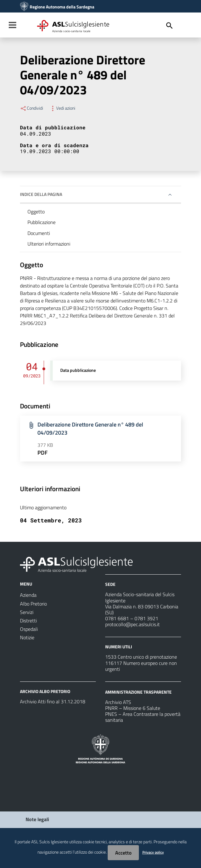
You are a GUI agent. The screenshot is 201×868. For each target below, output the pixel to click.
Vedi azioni (62, 108)
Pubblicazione (42, 222)
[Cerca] (169, 26)
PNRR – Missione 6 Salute (133, 708)
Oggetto (36, 212)
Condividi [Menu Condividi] (32, 108)
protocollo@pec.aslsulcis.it (132, 624)
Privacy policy (153, 852)
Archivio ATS (118, 702)
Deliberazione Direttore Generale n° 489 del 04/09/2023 (90, 429)
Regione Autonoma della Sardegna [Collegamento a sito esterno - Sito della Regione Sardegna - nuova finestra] (62, 7)
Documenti (39, 233)
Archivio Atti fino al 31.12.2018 (53, 701)
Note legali (37, 819)
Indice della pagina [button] (41, 194)
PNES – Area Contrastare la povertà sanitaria (143, 717)
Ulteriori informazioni (49, 244)
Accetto (123, 853)
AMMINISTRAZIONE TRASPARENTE (138, 692)
